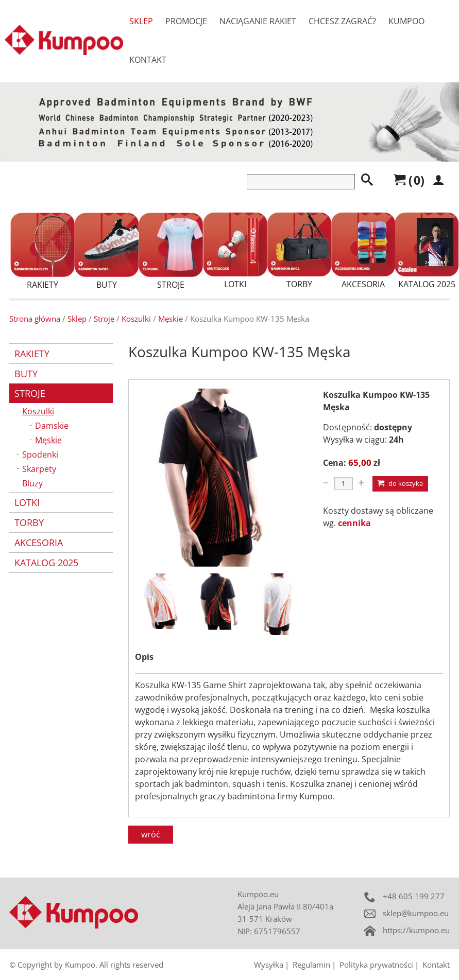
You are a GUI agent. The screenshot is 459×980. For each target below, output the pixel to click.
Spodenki (40, 454)
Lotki (235, 251)
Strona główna (35, 319)
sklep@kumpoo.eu (416, 913)
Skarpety (39, 469)
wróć (151, 834)
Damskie (52, 426)
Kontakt (148, 60)
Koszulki (136, 319)
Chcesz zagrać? (342, 21)
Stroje (171, 251)
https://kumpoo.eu (416, 930)
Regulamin (311, 965)
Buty (107, 251)
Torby (299, 251)
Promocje (186, 21)
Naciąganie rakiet (258, 21)
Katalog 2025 (427, 251)
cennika (354, 523)
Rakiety (42, 251)
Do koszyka (400, 483)
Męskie (171, 319)
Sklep (141, 21)
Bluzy (32, 483)
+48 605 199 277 (414, 896)
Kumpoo (406, 21)
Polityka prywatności (376, 965)
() (409, 180)
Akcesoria (363, 251)
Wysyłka (269, 965)
